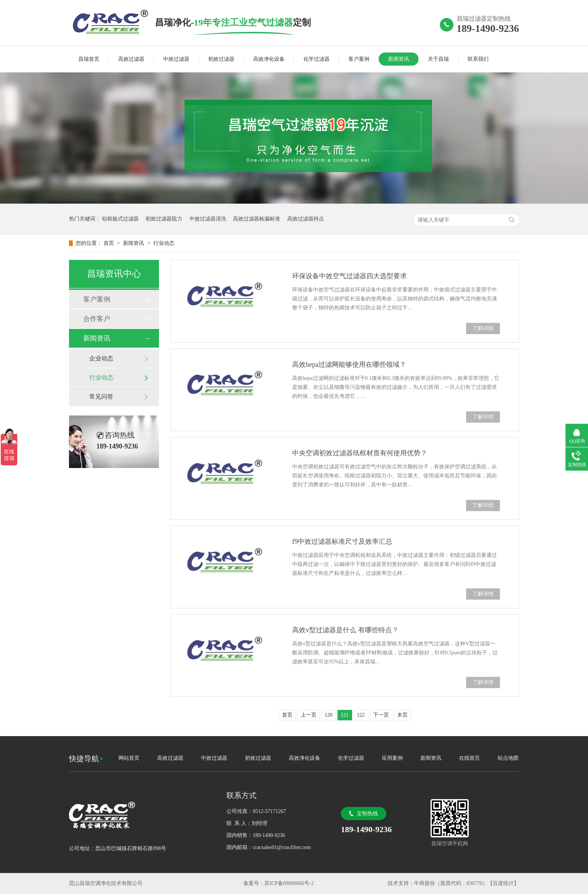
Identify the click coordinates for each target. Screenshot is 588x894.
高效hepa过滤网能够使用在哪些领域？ (349, 364)
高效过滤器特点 (306, 219)
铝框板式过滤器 (120, 219)
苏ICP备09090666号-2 (289, 883)
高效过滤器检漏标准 (256, 219)
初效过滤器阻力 (164, 219)
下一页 (381, 715)
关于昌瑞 (438, 59)
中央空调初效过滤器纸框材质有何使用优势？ (360, 453)
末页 (402, 715)
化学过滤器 (316, 59)
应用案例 (392, 758)
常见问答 (101, 397)
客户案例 (359, 59)
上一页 (309, 715)
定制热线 (367, 814)
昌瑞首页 (89, 59)
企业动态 (101, 358)
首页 (109, 243)
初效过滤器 (221, 59)
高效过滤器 (131, 59)
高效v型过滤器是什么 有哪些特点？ (345, 630)
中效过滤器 (176, 59)
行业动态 (164, 243)
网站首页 (129, 758)
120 (329, 715)
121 (345, 715)
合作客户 (97, 319)
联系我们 (478, 59)
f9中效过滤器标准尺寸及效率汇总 (342, 541)
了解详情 (483, 328)
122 (361, 715)
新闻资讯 (399, 59)
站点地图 (508, 758)
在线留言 (469, 758)
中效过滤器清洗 (208, 219)
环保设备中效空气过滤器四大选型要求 (349, 276)
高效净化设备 (269, 59)
